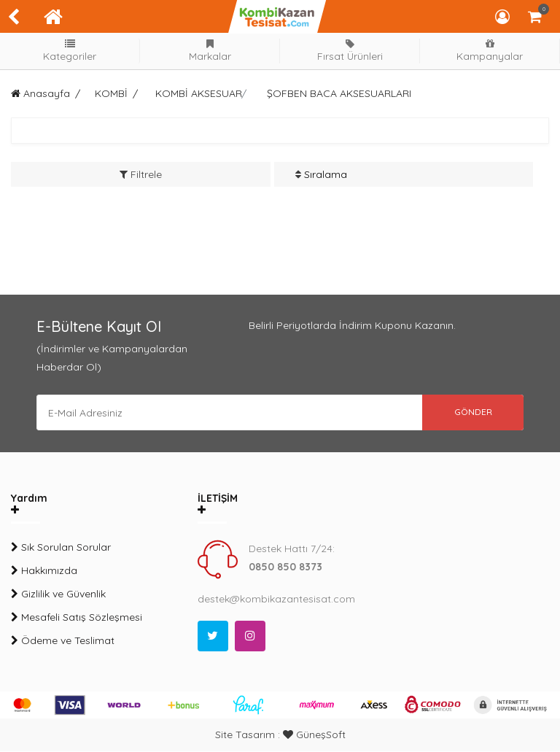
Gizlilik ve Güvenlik (58, 594)
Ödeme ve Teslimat (63, 641)
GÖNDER (472, 412)
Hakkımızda (44, 571)
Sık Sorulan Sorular (61, 548)
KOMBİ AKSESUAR (199, 93)
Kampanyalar (490, 51)
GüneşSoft (314, 735)
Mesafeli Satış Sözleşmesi (77, 618)
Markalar (210, 51)
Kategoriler (70, 51)
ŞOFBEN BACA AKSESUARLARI (339, 93)
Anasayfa (40, 93)
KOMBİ (111, 93)
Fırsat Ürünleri (350, 51)
